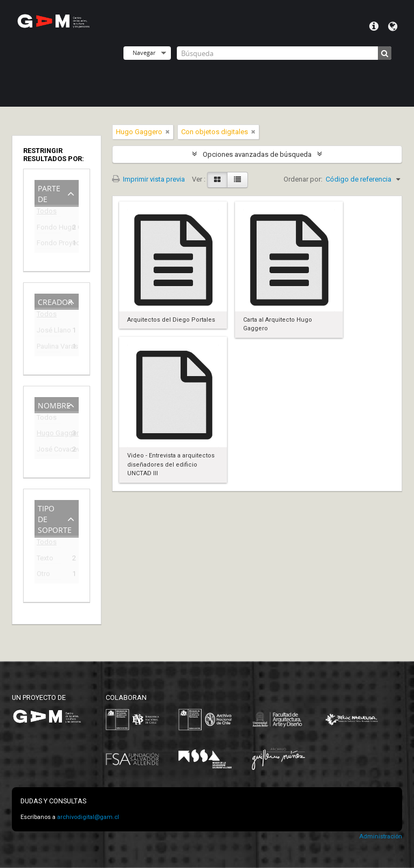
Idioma (393, 26)
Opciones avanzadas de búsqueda (257, 154)
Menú (374, 26)
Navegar (144, 53)
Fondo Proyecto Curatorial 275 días (49, 244)
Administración (381, 836)
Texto (45, 560)
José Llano (49, 332)
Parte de (49, 193)
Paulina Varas (49, 348)
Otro (43, 575)
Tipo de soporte (55, 518)
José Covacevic (49, 451)
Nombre (54, 404)
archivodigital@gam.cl (88, 817)
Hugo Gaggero (49, 435)
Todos (47, 213)
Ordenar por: (303, 179)
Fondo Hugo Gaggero (49, 229)
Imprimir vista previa (149, 179)
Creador (55, 301)
